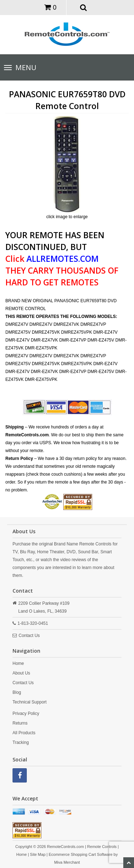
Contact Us (29, 636)
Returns (20, 723)
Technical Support (29, 702)
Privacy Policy (26, 713)
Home (18, 663)
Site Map (38, 854)
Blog (17, 692)
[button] (83, 7)
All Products (24, 733)
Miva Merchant (67, 862)
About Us (21, 673)
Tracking (21, 742)
